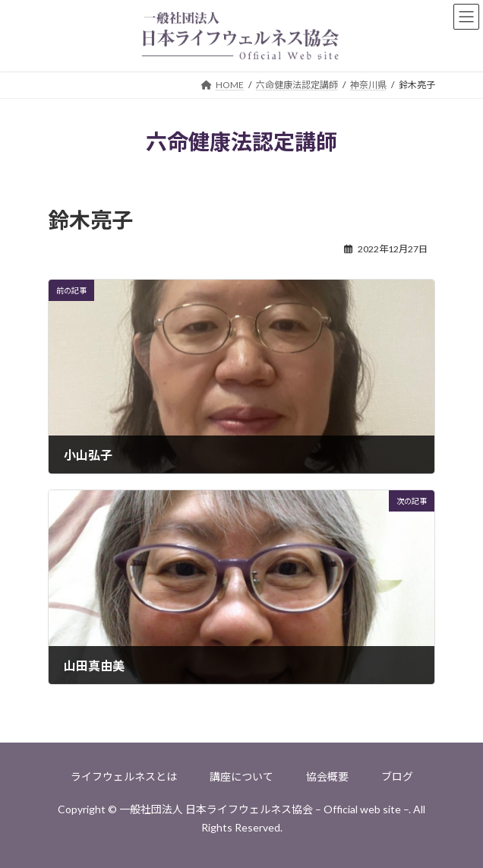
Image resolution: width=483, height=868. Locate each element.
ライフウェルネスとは (124, 776)
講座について (241, 776)
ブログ (397, 776)
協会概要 (327, 776)
